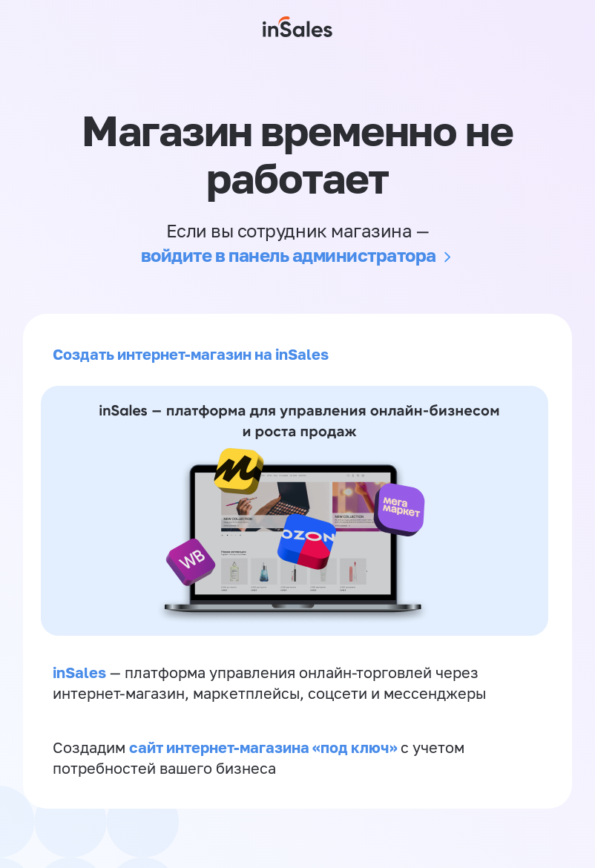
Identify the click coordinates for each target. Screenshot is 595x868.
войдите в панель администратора (289, 255)
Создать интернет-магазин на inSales (191, 354)
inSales (79, 672)
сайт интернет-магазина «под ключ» (265, 747)
